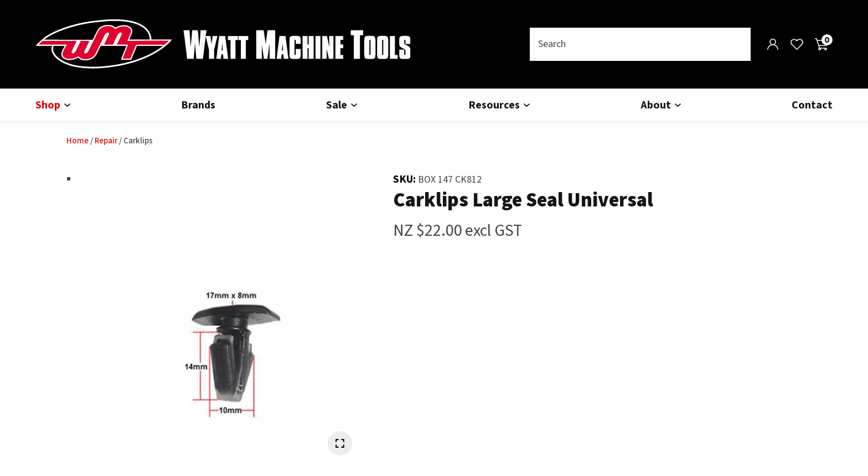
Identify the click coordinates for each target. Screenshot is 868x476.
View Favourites (797, 44)
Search (737, 44)
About (656, 105)
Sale (337, 105)
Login (773, 44)
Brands (198, 105)
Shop (48, 105)
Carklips (138, 141)
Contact (812, 105)
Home (77, 141)
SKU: (405, 179)
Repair (106, 141)
